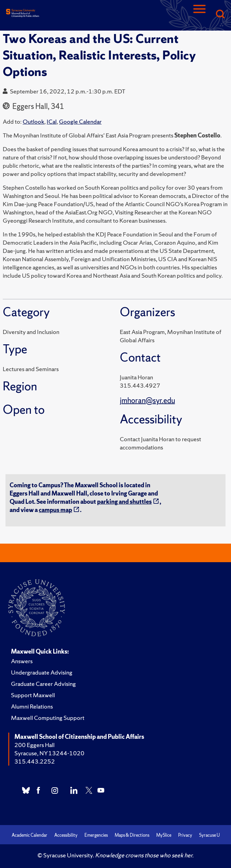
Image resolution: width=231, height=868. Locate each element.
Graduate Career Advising (43, 684)
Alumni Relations (32, 706)
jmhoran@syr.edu (147, 400)
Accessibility (66, 835)
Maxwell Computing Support (48, 718)
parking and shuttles (124, 502)
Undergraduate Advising (42, 672)
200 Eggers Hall (34, 745)
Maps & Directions (132, 835)
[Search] (220, 15)
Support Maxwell (33, 695)
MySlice (164, 835)
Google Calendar (80, 121)
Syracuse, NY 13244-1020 (49, 753)
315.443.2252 (35, 761)
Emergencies (96, 835)
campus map (55, 510)
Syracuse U (209, 835)
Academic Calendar (30, 835)
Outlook (33, 121)
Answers (22, 661)
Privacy (185, 835)
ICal (52, 121)
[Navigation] (199, 15)
